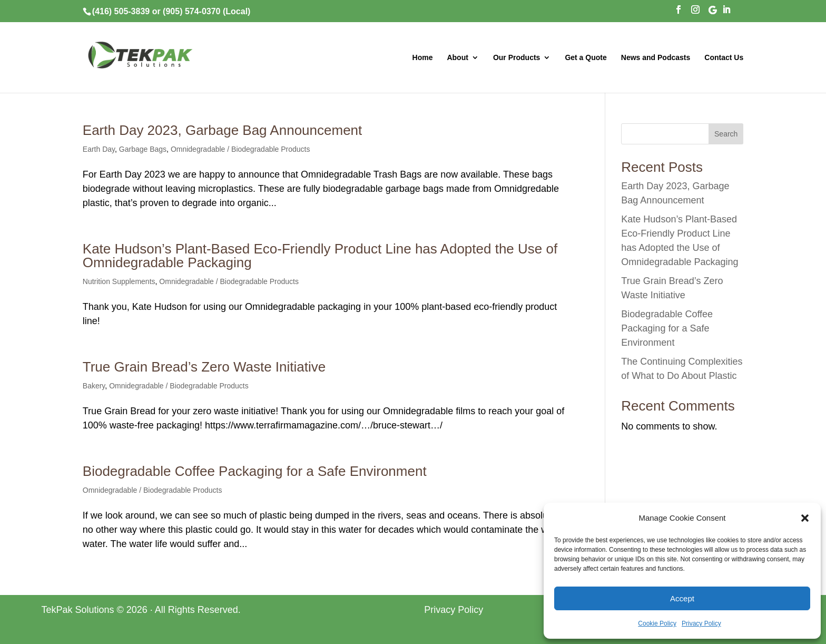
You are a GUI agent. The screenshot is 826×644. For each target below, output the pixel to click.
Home (423, 58)
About (457, 58)
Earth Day (99, 149)
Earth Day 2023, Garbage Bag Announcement (222, 130)
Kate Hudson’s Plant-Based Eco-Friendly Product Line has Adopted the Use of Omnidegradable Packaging (320, 256)
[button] (805, 518)
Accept (682, 598)
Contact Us (724, 58)
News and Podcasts (656, 58)
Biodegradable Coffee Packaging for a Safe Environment (255, 471)
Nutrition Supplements (119, 281)
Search (726, 134)
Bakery (94, 386)
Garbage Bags (143, 149)
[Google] (713, 13)
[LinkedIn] (726, 13)
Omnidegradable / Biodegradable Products (240, 149)
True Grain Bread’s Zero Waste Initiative (204, 367)
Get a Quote (586, 58)
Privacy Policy (701, 623)
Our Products (517, 58)
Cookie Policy (657, 623)
